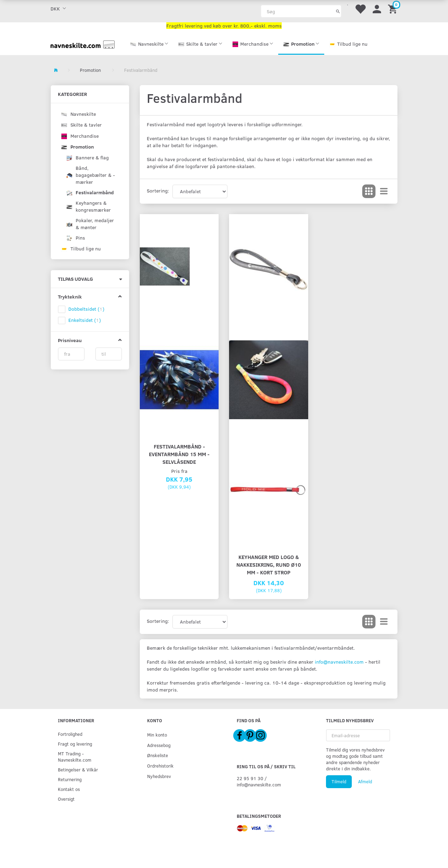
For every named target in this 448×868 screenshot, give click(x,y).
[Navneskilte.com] (83, 44)
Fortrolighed (70, 734)
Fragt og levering (75, 744)
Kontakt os (69, 789)
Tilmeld (339, 782)
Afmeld (365, 782)
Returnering (70, 779)
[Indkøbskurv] (394, 9)
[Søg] (338, 11)
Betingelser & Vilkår (78, 769)
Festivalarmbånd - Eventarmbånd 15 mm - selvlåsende (179, 454)
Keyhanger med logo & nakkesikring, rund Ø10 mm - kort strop (269, 564)
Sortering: (158, 191)
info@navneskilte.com (339, 662)
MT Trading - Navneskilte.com (75, 757)
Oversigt (66, 799)
